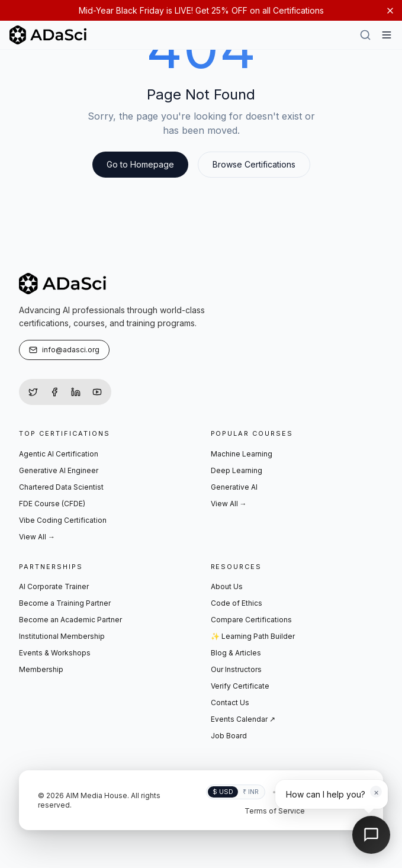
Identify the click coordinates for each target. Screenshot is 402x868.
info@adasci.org (64, 350)
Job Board (229, 736)
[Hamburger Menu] (387, 35)
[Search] (365, 35)
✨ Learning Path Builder (253, 636)
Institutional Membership (62, 636)
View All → (37, 537)
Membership (41, 669)
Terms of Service (275, 811)
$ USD (223, 792)
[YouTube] (97, 392)
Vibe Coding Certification (63, 520)
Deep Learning (237, 470)
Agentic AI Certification (59, 454)
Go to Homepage (140, 164)
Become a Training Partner (65, 603)
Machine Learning (242, 454)
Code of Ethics (237, 603)
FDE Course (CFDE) (52, 504)
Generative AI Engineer (59, 470)
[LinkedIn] (76, 392)
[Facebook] (54, 392)
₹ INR (251, 792)
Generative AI (234, 487)
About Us (227, 586)
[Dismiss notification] (390, 11)
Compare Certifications (251, 620)
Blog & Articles (236, 653)
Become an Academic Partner (70, 620)
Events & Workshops (55, 653)
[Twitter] (33, 392)
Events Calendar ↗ (243, 719)
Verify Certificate (240, 686)
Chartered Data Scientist (61, 487)
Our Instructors (236, 669)
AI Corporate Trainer (54, 586)
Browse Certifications (254, 164)
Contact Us (230, 703)
